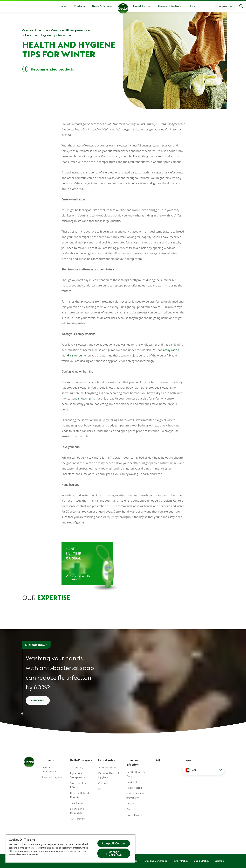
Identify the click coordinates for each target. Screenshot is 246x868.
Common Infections (170, 6)
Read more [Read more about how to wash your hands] (38, 701)
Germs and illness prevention (70, 30)
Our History (77, 767)
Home (63, 6)
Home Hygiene (135, 815)
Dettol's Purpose (102, 6)
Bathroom (132, 809)
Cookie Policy (201, 861)
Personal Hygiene (52, 777)
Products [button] (79, 6)
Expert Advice (142, 6)
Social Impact (78, 803)
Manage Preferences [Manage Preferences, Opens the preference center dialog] (114, 853)
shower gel (85, 398)
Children (103, 783)
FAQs (192, 6)
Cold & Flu (132, 782)
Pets (101, 789)
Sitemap (219, 861)
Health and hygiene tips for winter (48, 35)
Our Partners (77, 819)
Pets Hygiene (134, 788)
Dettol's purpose (81, 760)
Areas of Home (107, 767)
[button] (204, 770)
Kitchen (131, 803)
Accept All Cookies (114, 843)
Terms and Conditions (155, 861)
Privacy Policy (180, 861)
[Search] (241, 6)
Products (48, 760)
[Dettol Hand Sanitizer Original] (87, 564)
